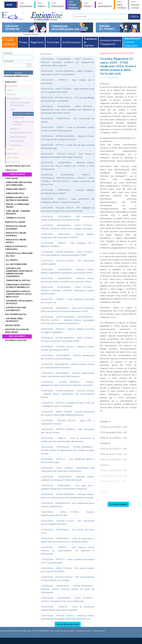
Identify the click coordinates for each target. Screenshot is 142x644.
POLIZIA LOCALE (136, 5)
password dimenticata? (16, 76)
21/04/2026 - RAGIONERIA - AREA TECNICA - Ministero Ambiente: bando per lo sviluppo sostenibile (68, 227)
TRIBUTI (42, 5)
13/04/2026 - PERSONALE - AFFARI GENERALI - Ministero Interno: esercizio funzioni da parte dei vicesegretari (68, 589)
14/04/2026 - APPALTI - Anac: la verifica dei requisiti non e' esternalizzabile (68, 561)
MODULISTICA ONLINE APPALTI (16, 241)
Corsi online (11, 178)
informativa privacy (84, 631)
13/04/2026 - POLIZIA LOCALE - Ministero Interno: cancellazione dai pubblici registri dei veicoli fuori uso (68, 617)
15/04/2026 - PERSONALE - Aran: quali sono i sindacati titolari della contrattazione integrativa (68, 487)
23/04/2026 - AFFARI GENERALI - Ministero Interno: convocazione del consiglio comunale (68, 138)
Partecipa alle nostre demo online (17, 331)
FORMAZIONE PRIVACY (16, 189)
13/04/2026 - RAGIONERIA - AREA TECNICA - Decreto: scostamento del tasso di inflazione (68, 600)
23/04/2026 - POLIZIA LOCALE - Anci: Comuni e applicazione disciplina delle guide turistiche (68, 155)
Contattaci (11, 170)
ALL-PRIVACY (12, 260)
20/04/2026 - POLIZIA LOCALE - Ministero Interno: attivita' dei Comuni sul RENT (68, 348)
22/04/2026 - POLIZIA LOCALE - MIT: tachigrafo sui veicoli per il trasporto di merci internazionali (68, 209)
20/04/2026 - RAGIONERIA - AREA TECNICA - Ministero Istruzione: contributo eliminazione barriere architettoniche (68, 290)
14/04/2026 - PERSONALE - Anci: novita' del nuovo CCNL (68, 531)
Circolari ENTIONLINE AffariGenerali (20, 104)
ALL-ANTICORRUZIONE (16, 264)
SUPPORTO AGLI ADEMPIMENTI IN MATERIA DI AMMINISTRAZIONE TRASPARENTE (19, 272)
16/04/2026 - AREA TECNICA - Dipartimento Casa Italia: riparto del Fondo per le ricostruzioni (68, 470)
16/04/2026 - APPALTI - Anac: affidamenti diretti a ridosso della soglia (68, 461)
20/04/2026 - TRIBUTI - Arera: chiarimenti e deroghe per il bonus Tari (68, 301)
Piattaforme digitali (16, 314)
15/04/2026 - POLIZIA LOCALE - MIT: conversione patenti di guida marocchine (68, 522)
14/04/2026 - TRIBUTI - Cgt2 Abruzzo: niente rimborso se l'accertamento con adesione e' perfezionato (68, 551)
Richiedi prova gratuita (18, 166)
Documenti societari (16, 340)
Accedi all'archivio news (68, 624)
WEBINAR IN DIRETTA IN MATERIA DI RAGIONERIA (17, 199)
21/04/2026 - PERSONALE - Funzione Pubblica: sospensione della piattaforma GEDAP (68, 236)
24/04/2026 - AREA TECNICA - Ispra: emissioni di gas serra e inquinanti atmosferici (68, 90)
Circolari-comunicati (24, 114)
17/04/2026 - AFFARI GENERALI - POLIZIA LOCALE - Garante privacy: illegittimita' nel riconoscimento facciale (68, 394)
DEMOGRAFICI (105, 5)
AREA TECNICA (121, 5)
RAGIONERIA (26, 5)
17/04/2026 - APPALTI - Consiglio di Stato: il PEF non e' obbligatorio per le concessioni (68, 404)
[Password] (15, 65)
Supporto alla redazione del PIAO (19, 255)
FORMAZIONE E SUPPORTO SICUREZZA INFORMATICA (18, 286)
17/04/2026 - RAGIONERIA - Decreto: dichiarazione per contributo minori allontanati (68, 357)
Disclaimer (71, 631)
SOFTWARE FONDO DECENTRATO (14, 320)
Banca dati (11, 82)
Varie (12, 110)
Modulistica (16, 145)
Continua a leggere (118, 504)
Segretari (15, 129)
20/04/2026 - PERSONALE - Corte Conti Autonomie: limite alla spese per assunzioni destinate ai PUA (68, 310)
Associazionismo (18, 137)
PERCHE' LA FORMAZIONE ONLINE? (17, 206)
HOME (9, 5)
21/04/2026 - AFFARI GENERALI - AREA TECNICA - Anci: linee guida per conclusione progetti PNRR (68, 253)
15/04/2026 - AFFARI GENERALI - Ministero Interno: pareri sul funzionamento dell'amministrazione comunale (68, 496)
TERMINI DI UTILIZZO (15, 218)
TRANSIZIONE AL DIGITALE (18, 281)
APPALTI (88, 5)
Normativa (18, 118)
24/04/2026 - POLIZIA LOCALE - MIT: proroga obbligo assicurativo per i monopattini (68, 99)
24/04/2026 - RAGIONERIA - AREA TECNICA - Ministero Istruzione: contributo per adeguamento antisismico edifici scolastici (68, 62)
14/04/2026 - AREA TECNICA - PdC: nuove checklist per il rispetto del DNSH (68, 570)
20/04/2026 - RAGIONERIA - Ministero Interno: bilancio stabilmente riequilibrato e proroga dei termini (68, 271)
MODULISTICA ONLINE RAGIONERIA (16, 228)
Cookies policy (99, 631)
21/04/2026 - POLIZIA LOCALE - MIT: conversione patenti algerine (68, 262)
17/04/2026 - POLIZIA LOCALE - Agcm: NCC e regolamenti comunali (68, 422)
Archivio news (13, 325)
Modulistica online (15, 222)
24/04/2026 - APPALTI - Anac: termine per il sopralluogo (68, 82)
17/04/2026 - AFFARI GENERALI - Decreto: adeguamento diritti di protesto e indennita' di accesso (68, 384)
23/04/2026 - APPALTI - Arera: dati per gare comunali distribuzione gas (68, 147)
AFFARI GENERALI (74, 5)
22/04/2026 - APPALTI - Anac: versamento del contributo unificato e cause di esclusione (68, 201)
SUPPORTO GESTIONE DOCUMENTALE (16, 309)
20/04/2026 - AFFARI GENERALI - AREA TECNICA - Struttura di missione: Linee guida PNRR (68, 339)
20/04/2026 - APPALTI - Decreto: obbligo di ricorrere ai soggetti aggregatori (68, 331)
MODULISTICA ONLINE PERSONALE (16, 234)
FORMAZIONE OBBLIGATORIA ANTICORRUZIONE (19, 184)
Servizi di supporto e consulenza (16, 248)
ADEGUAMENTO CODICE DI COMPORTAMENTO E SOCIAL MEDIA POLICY (19, 294)
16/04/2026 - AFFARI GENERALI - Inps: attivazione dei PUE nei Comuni (68, 431)
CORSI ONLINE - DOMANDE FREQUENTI (18, 212)
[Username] (18, 58)
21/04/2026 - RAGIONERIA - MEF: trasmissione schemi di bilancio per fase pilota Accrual (68, 218)
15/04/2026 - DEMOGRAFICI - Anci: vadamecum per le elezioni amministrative (68, 505)
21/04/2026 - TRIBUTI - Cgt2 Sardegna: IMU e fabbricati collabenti (68, 245)
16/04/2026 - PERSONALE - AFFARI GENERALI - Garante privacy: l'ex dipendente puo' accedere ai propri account (68, 450)
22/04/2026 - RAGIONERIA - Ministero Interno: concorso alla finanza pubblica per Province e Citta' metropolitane (68, 166)
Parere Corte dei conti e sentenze (25, 123)
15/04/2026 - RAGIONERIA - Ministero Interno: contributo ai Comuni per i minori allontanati (68, 478)
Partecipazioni (17, 141)
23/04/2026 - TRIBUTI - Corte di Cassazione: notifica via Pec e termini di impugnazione (68, 129)
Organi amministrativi (21, 133)
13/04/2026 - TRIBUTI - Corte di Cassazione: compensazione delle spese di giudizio (68, 608)
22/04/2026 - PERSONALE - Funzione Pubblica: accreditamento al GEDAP (68, 192)
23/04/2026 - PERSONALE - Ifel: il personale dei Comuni (68, 120)
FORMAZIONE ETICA (15, 193)
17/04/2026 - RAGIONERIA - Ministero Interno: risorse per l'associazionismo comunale (68, 366)
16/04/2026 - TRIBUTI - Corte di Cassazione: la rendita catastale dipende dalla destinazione (68, 440)
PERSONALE (58, 5)
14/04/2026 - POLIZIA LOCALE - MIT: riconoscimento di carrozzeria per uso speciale (68, 579)
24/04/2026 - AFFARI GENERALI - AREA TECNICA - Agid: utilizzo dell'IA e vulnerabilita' (68, 73)
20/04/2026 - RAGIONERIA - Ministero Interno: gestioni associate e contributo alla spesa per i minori (68, 280)
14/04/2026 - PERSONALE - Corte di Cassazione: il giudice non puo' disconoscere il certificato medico (68, 540)
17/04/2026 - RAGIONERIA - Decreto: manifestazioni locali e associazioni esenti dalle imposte (68, 375)
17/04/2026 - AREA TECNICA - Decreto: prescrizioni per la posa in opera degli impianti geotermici (68, 413)
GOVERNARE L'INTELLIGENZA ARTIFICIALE (19, 302)
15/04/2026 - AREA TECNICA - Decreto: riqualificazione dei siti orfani (68, 514)
